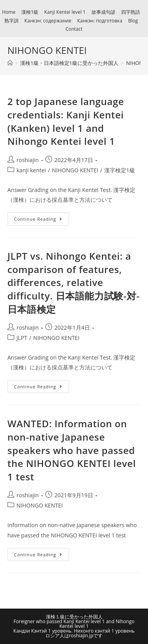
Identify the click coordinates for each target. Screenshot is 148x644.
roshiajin (28, 160)
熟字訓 (11, 21)
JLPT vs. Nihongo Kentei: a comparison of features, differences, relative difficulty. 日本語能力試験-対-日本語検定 (74, 282)
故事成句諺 (103, 12)
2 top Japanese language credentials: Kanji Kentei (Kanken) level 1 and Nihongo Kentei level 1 (66, 121)
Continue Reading (38, 219)
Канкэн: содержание (48, 21)
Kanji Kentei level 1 (65, 12)
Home (9, 12)
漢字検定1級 (120, 170)
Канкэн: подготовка (100, 21)
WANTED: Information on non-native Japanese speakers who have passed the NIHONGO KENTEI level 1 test (72, 450)
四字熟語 (131, 12)
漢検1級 (30, 12)
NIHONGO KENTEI (75, 170)
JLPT (22, 338)
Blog (133, 21)
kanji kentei (31, 170)
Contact (74, 29)
